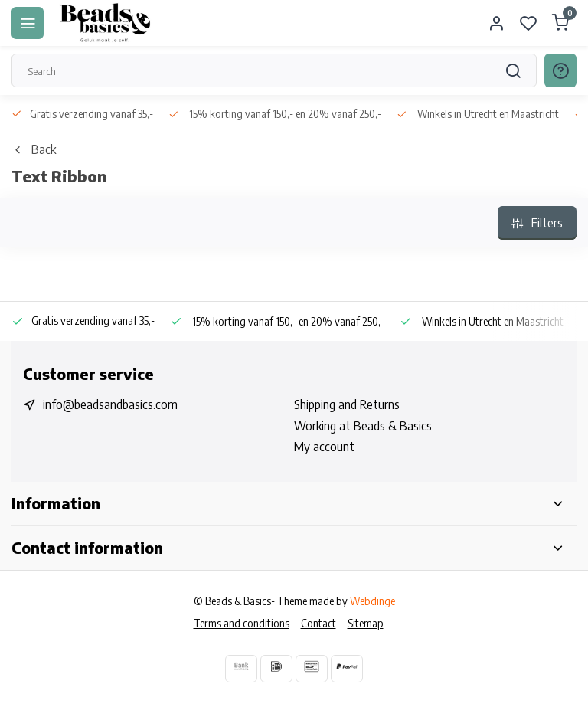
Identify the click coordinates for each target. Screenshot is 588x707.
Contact (318, 623)
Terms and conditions (242, 623)
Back (34, 149)
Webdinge (372, 601)
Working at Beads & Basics (363, 426)
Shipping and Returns (347, 404)
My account (324, 447)
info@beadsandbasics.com (110, 404)
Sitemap (366, 623)
